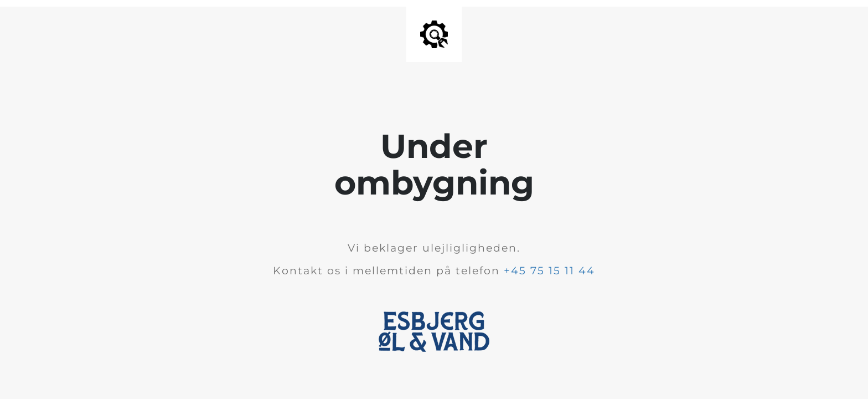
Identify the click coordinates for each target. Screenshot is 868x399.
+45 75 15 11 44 (549, 271)
